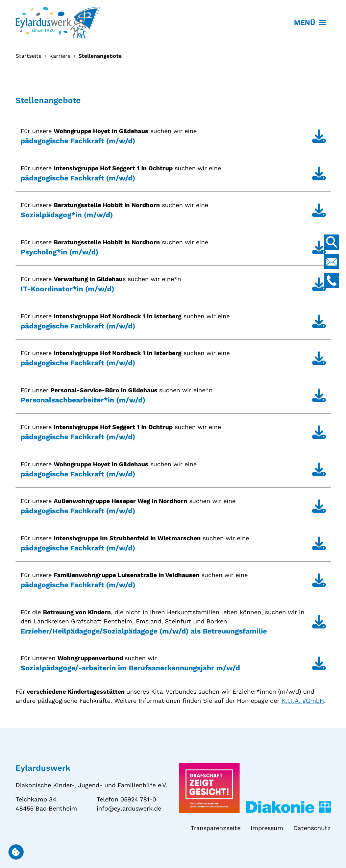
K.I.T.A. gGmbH (303, 701)
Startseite (29, 56)
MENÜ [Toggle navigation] (310, 22)
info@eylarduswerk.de (129, 808)
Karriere (60, 56)
